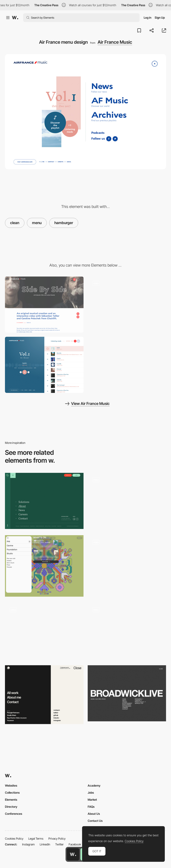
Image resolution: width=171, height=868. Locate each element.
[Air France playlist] (127, 305)
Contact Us (95, 821)
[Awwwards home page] (73, 854)
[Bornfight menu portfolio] (127, 631)
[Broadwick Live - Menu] (127, 693)
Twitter (59, 844)
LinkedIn (45, 844)
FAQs (91, 807)
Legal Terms (36, 838)
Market (92, 800)
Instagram (28, 844)
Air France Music (115, 42)
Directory (11, 807)
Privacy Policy (57, 838)
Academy (94, 785)
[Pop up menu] (44, 566)
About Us (94, 814)
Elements (11, 800)
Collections (12, 793)
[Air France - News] (44, 305)
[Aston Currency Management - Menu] (44, 501)
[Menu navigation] (44, 695)
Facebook (75, 844)
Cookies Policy (14, 838)
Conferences (14, 814)
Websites (11, 785)
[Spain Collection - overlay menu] (127, 501)
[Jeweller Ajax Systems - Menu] (127, 563)
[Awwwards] (15, 18)
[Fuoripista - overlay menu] (44, 631)
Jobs (91, 793)
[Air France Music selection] (44, 365)
